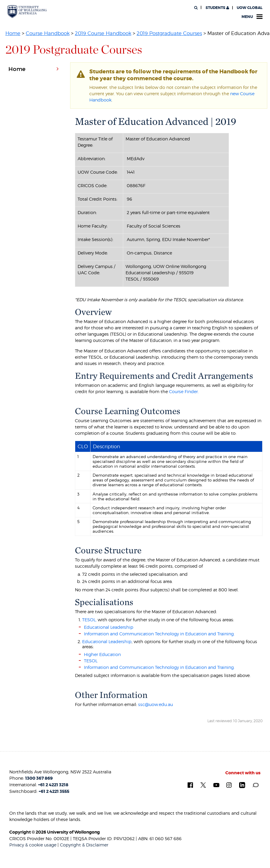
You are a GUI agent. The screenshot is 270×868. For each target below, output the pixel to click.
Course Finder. (184, 391)
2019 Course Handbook (103, 33)
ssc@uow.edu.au (156, 704)
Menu (252, 17)
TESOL (91, 661)
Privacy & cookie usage (33, 845)
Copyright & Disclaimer (84, 845)
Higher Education (102, 654)
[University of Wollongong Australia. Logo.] (27, 11)
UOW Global (250, 8)
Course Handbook (48, 33)
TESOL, (89, 620)
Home (13, 33)
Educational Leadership (109, 627)
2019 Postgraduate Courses (169, 33)
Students (217, 8)
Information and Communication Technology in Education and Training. (159, 634)
